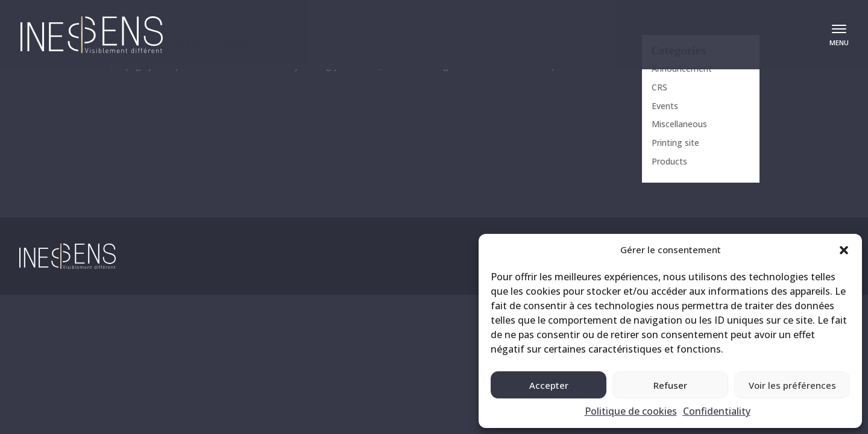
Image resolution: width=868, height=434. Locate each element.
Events (665, 106)
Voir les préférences (792, 385)
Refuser (670, 385)
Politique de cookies (631, 411)
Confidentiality (717, 411)
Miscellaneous (679, 124)
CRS (659, 87)
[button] (844, 250)
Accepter (549, 385)
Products (669, 161)
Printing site (675, 143)
